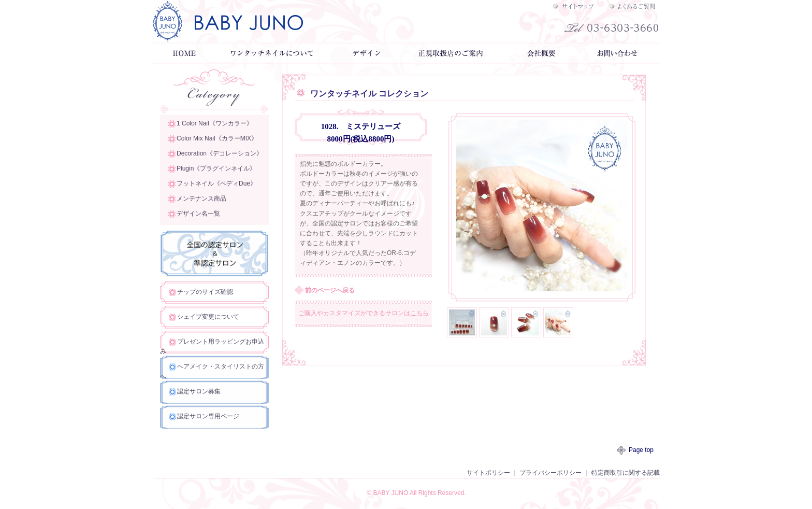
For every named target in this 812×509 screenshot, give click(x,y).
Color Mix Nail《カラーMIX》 (217, 138)
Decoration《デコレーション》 (220, 153)
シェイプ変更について (208, 317)
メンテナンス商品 (201, 199)
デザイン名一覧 (198, 214)
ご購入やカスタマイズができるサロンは (364, 313)
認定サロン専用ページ (208, 416)
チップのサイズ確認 (205, 292)
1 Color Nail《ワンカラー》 (215, 123)
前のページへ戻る (330, 290)
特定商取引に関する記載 (626, 473)
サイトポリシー (488, 473)
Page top (641, 450)
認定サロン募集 (199, 391)
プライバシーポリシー (550, 473)
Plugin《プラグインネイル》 (216, 168)
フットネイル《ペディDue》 (216, 183)
